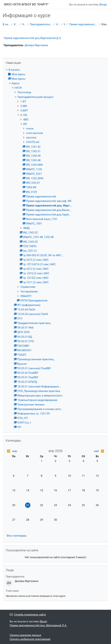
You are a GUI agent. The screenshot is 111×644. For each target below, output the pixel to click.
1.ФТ (23, 102)
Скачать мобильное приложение (30, 639)
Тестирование (29, 292)
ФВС (26, 120)
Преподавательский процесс (41, 24)
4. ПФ (58, 24)
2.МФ (24, 106)
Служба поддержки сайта (28, 615)
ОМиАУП (26, 296)
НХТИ (24, 24)
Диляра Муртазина (36, 45)
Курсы (16, 24)
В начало (6, 24)
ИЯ (64, 24)
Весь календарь (17, 536)
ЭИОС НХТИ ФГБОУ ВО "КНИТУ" (26, 4)
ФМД (26, 228)
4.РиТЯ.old (33, 142)
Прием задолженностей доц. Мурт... (83, 24)
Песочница (24, 92)
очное (30, 129)
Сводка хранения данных (26, 635)
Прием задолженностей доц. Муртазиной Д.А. (38, 625)
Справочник (28, 287)
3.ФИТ (24, 111)
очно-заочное (35, 133)
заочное (31, 138)
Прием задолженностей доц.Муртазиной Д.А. (33, 38)
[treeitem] (55, 249)
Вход (103, 5)
